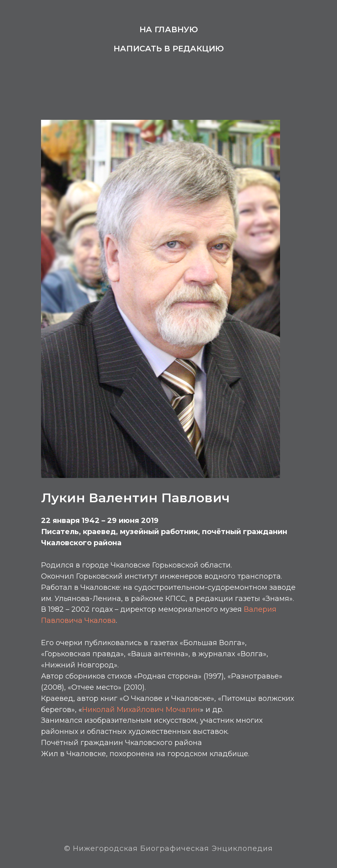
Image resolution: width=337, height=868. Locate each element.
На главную (169, 29)
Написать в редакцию (169, 49)
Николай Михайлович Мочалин (141, 710)
